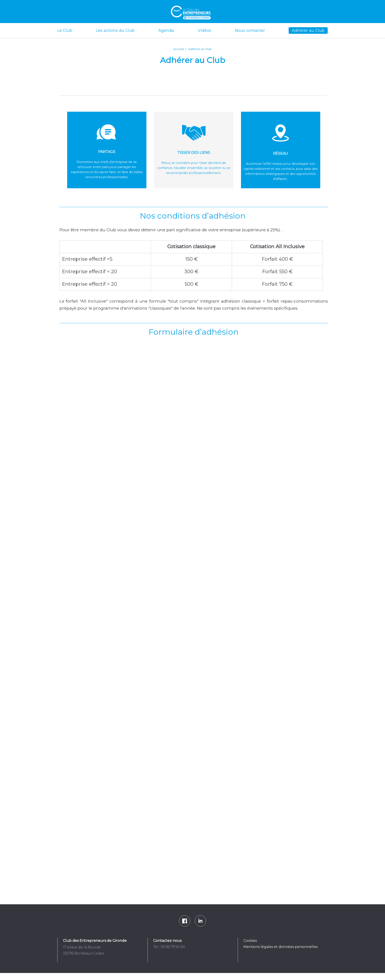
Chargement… (191, 617)
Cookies (250, 941)
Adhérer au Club (308, 31)
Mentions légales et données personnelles (281, 947)
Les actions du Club (115, 31)
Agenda (166, 31)
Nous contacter (250, 31)
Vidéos (204, 31)
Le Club (65, 31)
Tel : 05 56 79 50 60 (169, 947)
